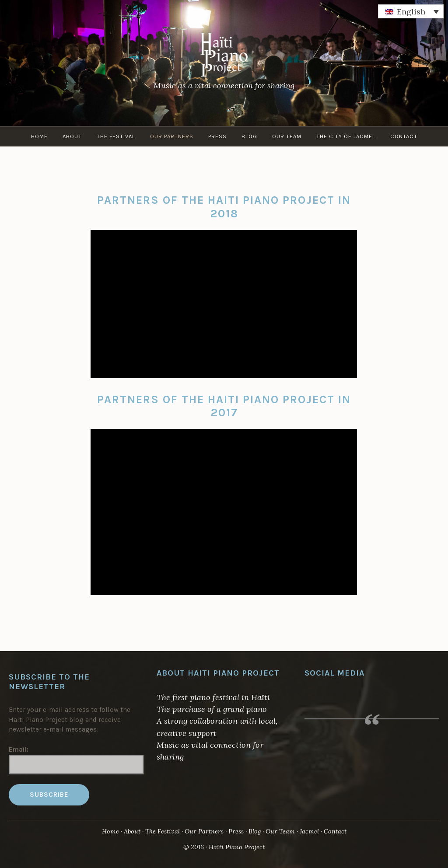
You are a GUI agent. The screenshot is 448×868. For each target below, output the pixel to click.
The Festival (116, 136)
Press (217, 136)
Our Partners (172, 136)
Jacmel (309, 831)
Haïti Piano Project (237, 847)
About (72, 136)
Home (39, 136)
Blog (249, 136)
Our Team (287, 136)
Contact (404, 136)
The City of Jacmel (346, 136)
